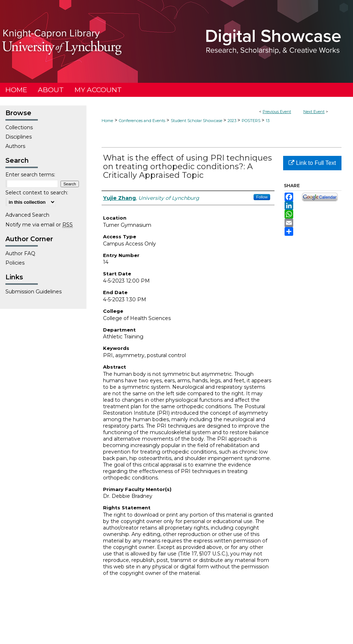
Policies (15, 263)
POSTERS (252, 121)
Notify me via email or (39, 225)
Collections (19, 127)
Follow (262, 197)
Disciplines (19, 137)
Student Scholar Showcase (197, 121)
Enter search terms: (30, 175)
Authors (15, 146)
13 (268, 121)
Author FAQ (20, 253)
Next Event (314, 112)
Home (107, 121)
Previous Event (277, 112)
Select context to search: (37, 193)
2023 (233, 121)
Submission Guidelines (33, 292)
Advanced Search (27, 215)
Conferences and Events (143, 121)
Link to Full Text (312, 163)
